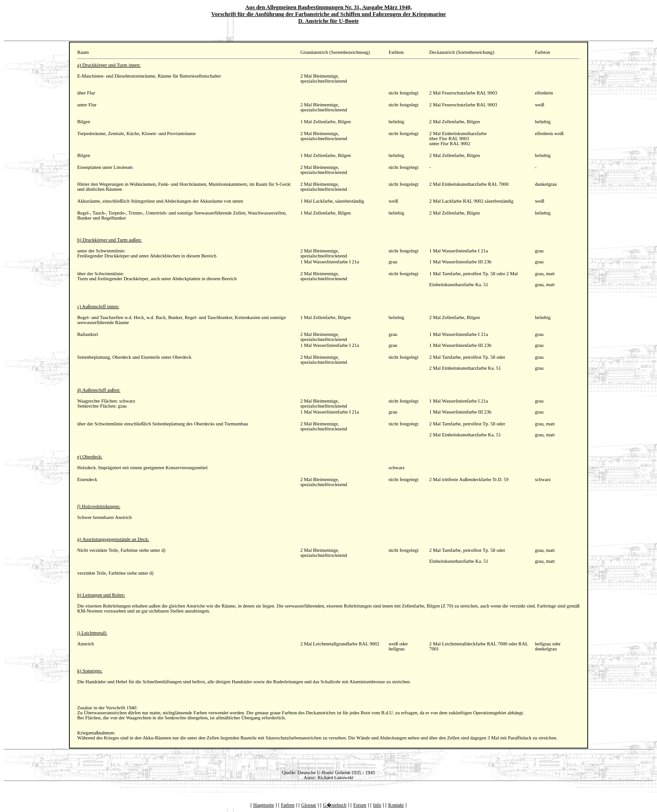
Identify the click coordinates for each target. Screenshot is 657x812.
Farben (288, 805)
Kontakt (396, 805)
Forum (360, 805)
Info (377, 805)
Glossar (309, 805)
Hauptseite (264, 805)
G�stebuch (335, 805)
